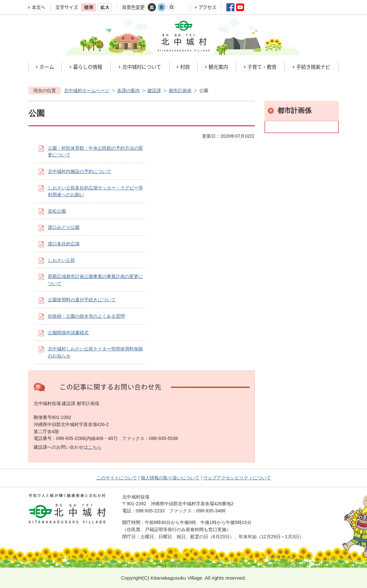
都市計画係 (180, 91)
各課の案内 (128, 91)
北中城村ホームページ (87, 91)
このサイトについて (117, 478)
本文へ (38, 7)
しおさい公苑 (61, 260)
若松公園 (57, 211)
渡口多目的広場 (64, 244)
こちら (95, 447)
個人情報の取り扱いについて (170, 478)
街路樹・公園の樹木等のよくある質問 (86, 316)
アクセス (207, 7)
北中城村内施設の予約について (80, 171)
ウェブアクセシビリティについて (237, 478)
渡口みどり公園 (64, 227)
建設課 (154, 91)
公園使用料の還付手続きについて (82, 300)
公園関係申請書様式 (68, 333)
